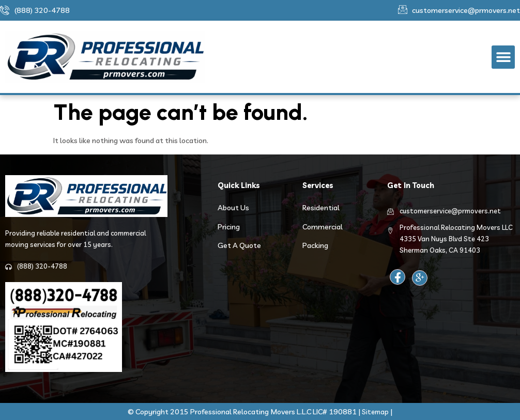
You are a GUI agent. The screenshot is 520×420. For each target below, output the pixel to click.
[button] (503, 57)
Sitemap (375, 412)
